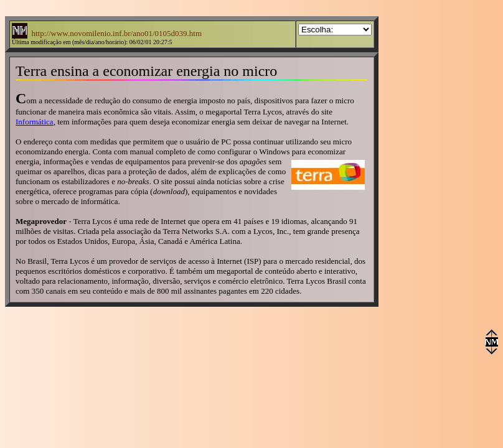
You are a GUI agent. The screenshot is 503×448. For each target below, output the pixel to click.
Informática (35, 122)
